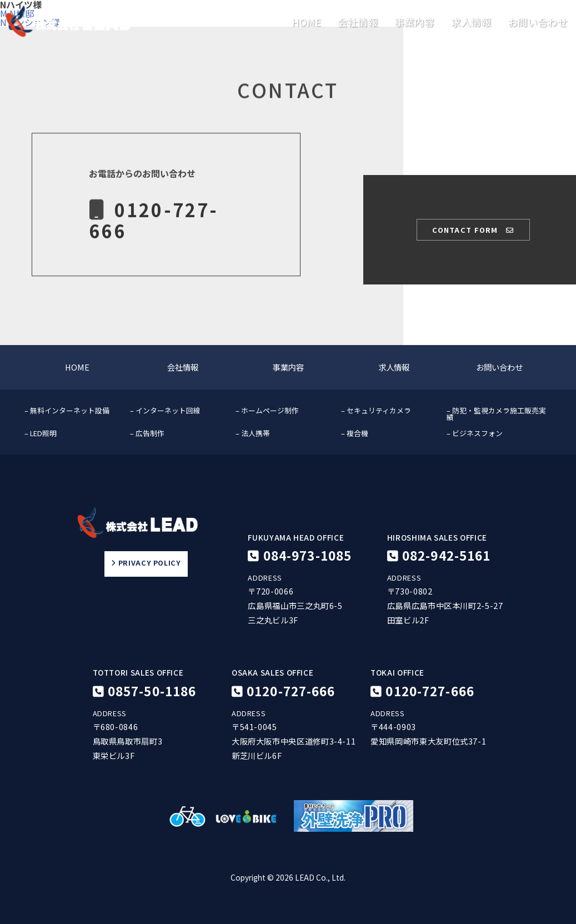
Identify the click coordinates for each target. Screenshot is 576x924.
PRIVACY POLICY (146, 563)
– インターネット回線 (165, 410)
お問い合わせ (538, 22)
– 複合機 (355, 433)
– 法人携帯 (253, 433)
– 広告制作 (147, 433)
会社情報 (358, 22)
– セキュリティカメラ (376, 410)
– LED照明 (41, 433)
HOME (306, 22)
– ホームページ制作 (267, 410)
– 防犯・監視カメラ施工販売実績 (496, 414)
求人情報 (471, 22)
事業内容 (414, 22)
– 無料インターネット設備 (67, 410)
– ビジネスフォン (475, 433)
